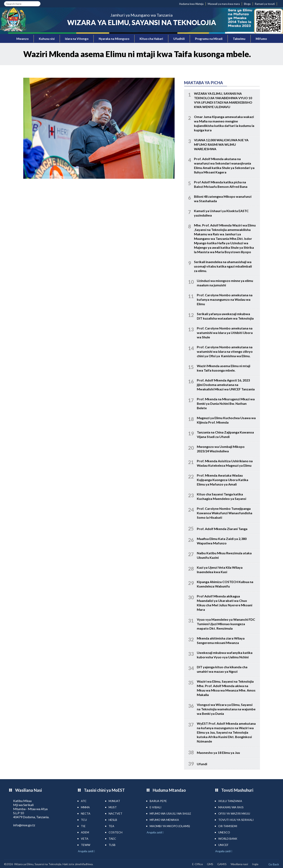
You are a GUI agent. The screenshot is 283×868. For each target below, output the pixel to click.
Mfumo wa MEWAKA (164, 820)
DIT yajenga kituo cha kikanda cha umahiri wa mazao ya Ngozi (222, 669)
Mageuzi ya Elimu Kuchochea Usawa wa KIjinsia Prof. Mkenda (226, 420)
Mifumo (261, 39)
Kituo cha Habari (151, 39)
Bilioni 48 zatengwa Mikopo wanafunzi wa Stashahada (223, 199)
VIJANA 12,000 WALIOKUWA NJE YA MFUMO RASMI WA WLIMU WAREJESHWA (221, 144)
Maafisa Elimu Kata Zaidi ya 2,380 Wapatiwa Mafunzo (222, 541)
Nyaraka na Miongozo (114, 39)
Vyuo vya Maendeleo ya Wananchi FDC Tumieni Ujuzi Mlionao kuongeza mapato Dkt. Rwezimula (226, 624)
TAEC (112, 839)
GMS (210, 864)
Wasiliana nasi (239, 864)
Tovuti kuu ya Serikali (236, 820)
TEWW (86, 845)
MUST (113, 807)
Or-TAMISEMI (228, 826)
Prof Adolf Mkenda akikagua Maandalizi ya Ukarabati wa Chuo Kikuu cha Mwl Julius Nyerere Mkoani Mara (225, 603)
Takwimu (239, 39)
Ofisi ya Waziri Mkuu (234, 813)
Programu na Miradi (209, 39)
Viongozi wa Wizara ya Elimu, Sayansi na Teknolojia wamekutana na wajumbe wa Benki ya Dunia (226, 709)
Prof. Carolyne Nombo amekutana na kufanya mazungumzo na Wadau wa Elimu (225, 299)
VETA (85, 839)
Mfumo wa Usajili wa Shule (170, 813)
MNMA (85, 807)
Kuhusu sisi (47, 39)
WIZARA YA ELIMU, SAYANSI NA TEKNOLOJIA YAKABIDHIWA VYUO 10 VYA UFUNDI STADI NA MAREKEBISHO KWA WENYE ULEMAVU (223, 100)
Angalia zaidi (86, 851)
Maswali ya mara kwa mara (224, 4)
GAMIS (222, 864)
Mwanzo (22, 39)
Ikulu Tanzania (230, 801)
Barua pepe (158, 801)
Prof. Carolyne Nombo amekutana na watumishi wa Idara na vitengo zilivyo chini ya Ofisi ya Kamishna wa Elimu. (225, 351)
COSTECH (116, 832)
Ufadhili (179, 39)
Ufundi (202, 764)
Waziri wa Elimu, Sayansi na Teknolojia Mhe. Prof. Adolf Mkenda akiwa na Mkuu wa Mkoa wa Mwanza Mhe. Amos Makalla (226, 688)
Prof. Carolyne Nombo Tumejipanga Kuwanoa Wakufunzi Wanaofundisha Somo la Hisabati (225, 513)
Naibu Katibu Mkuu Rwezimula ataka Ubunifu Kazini (224, 555)
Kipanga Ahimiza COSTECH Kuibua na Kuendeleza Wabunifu (225, 584)
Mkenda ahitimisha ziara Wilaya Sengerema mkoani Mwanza (221, 640)
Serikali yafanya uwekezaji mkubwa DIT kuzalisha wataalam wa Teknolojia (225, 316)
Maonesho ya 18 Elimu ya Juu (218, 753)
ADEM (85, 832)
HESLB (113, 820)
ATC (84, 801)
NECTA (86, 813)
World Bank (228, 839)
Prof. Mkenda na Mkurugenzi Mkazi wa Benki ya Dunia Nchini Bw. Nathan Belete (226, 403)
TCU (84, 820)
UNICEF (223, 845)
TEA (111, 826)
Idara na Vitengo (77, 39)
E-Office (198, 864)
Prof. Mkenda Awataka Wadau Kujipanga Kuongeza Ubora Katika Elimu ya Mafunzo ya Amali (223, 480)
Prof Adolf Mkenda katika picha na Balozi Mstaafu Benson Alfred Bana (221, 184)
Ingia (255, 864)
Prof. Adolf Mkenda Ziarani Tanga (222, 529)
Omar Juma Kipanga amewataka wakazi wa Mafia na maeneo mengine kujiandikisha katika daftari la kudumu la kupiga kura (224, 123)
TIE (83, 826)
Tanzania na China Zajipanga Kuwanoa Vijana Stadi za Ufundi (225, 434)
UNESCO (224, 832)
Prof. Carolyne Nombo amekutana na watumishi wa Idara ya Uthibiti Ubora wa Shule (225, 333)
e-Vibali (156, 807)
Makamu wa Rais (231, 807)
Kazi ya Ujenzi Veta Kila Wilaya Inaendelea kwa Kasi (220, 570)
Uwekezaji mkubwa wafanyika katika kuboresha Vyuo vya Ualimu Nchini (225, 655)
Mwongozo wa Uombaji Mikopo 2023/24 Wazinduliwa (221, 449)
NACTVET (116, 813)
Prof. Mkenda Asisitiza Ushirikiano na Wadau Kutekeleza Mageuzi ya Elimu (225, 463)
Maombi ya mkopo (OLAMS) (170, 826)
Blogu (247, 4)
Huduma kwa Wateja (191, 4)
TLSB (112, 845)
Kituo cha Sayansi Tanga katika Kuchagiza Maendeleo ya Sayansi (222, 496)
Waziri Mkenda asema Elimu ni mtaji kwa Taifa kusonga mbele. (224, 368)
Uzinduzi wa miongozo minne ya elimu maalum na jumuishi (225, 283)
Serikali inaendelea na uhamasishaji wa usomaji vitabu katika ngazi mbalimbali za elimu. (223, 266)
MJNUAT (114, 801)
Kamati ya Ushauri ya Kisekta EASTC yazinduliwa (221, 213)
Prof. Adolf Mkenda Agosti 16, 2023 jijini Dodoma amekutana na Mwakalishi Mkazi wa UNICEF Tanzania (226, 385)
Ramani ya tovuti (265, 4)
